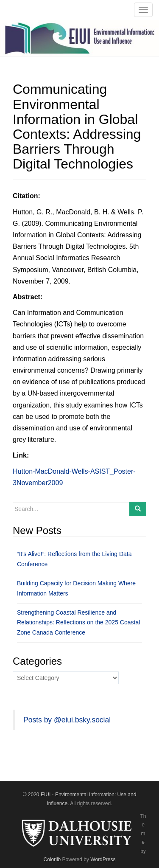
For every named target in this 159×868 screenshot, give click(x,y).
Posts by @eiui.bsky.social (67, 720)
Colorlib (52, 860)
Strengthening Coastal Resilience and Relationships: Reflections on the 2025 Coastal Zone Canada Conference (78, 623)
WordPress (103, 860)
